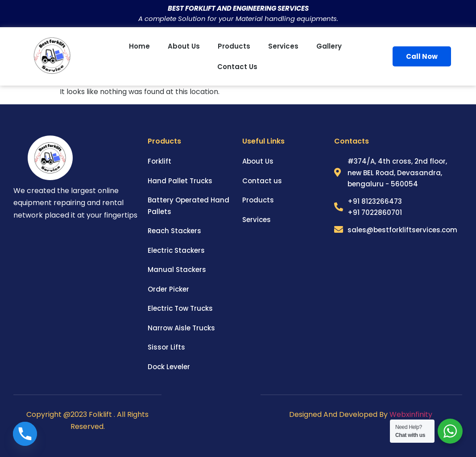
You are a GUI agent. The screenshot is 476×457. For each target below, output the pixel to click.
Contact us (237, 67)
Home (139, 46)
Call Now (422, 56)
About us (184, 46)
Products (234, 46)
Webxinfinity (412, 414)
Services (283, 46)
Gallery (329, 46)
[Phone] (25, 434)
